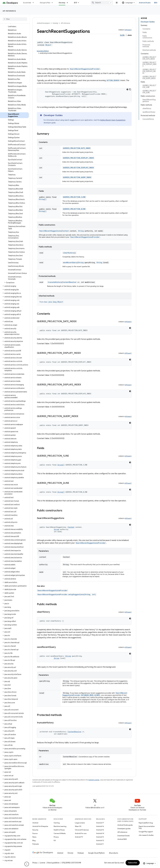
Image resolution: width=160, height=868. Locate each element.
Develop (55, 23)
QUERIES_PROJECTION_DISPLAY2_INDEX (78, 168)
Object (48, 45)
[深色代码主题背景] (127, 89)
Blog (34, 840)
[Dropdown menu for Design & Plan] (53, 3)
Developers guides (124, 829)
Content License (94, 780)
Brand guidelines (53, 863)
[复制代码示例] (130, 89)
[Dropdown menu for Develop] (68, 3)
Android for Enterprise (40, 826)
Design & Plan (45, 3)
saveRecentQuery (70, 262)
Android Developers (43, 23)
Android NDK (122, 839)
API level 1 (128, 30)
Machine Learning (60, 826)
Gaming (57, 823)
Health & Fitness (59, 830)
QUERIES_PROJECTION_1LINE (74, 197)
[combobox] (102, 3)
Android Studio (145, 3)
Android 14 (100, 833)
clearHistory (69, 253)
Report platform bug (146, 823)
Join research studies (146, 835)
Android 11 (100, 844)
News (34, 837)
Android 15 (100, 830)
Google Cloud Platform (96, 853)
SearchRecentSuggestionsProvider (85, 69)
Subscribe (133, 863)
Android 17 (100, 823)
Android (35, 823)
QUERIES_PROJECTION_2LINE (74, 209)
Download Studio (124, 836)
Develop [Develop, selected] (62, 3)
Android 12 (100, 840)
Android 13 (100, 837)
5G (55, 840)
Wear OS (78, 826)
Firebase (81, 853)
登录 (156, 3)
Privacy (56, 837)
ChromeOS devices (82, 830)
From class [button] (52, 302)
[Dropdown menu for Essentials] (34, 3)
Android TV (79, 837)
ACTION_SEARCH (113, 80)
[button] (14, 283)
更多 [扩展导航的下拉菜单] (76, 3)
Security (35, 830)
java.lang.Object (43, 51)
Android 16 (100, 826)
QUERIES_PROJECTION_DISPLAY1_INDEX (78, 158)
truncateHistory (55, 282)
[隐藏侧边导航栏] (27, 864)
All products (113, 853)
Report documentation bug (147, 827)
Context (65, 231)
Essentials (27, 3)
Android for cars (81, 833)
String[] (43, 199)
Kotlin (122, 35)
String (81, 231)
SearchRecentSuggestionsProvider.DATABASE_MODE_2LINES (95, 694)
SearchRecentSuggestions (50, 231)
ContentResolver (70, 282)
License (42, 863)
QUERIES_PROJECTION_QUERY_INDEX (77, 177)
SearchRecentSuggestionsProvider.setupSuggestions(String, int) (67, 594)
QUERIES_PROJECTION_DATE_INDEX (77, 148)
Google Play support (146, 832)
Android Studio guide (125, 825)
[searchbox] (15, 19)
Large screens (80, 823)
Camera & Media (60, 833)
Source (35, 833)
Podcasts (36, 844)
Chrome (70, 853)
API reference (9, 11)
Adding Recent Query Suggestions (113, 120)
